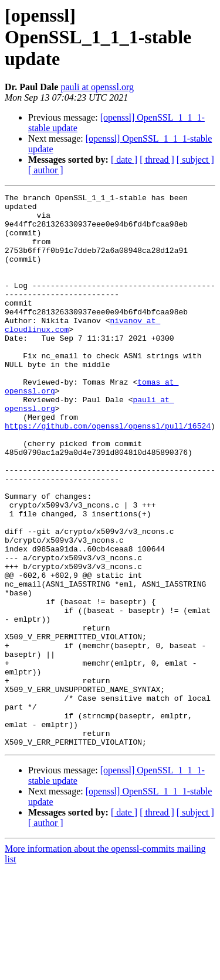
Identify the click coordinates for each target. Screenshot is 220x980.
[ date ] (124, 160)
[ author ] (46, 170)
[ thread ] (157, 160)
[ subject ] (195, 160)
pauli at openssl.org (97, 87)
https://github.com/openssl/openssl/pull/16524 (108, 473)
